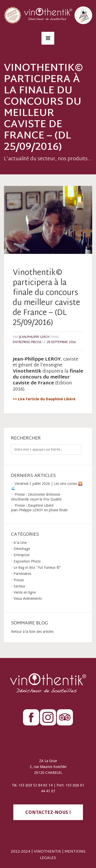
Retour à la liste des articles (32, 632)
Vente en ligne (25, 592)
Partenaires (22, 574)
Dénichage (22, 549)
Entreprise (22, 342)
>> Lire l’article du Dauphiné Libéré (44, 399)
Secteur (19, 586)
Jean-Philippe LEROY (34, 337)
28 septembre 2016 (61, 342)
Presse (36, 342)
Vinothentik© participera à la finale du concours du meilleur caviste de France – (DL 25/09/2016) (46, 298)
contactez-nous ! (48, 812)
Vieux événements (28, 598)
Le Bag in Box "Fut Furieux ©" (37, 567)
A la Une (20, 543)
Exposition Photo (27, 561)
